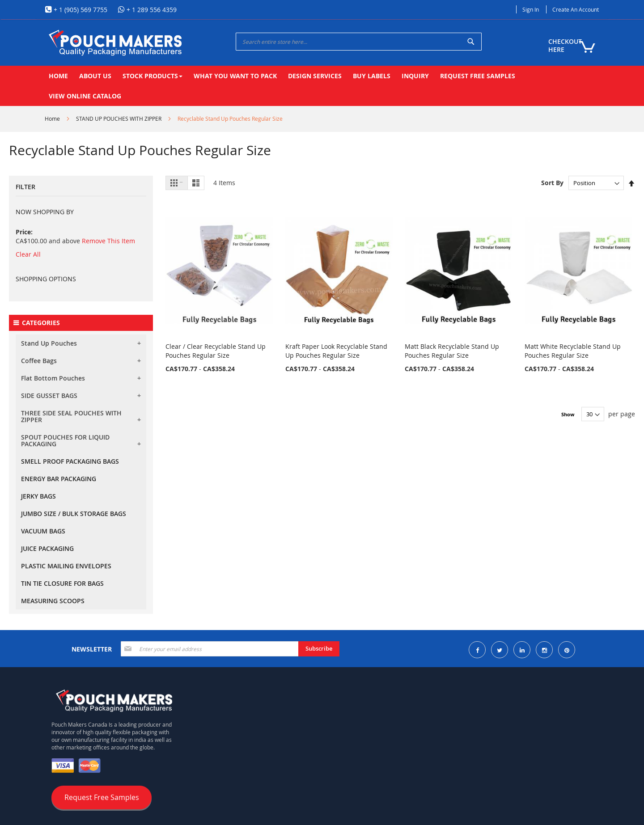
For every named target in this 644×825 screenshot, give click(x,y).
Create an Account (576, 9)
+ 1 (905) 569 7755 (80, 10)
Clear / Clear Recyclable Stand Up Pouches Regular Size (216, 351)
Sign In (531, 9)
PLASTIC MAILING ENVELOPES (66, 566)
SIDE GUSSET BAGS (49, 396)
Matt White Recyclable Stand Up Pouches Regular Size (573, 351)
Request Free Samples (102, 797)
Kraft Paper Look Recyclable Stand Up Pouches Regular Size (336, 351)
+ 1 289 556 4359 (151, 10)
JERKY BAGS (38, 496)
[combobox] (359, 42)
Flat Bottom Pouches (53, 378)
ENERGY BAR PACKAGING (59, 479)
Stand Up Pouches (49, 343)
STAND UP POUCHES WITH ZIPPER (119, 118)
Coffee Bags (39, 361)
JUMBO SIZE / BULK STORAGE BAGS (74, 514)
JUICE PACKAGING (47, 548)
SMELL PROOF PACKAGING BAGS (70, 461)
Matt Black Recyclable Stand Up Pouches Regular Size (452, 351)
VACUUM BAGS (43, 531)
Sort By (552, 183)
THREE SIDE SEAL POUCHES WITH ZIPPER (71, 416)
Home (52, 118)
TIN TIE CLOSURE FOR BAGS (62, 583)
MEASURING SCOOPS (53, 601)
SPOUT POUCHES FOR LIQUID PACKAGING (65, 440)
